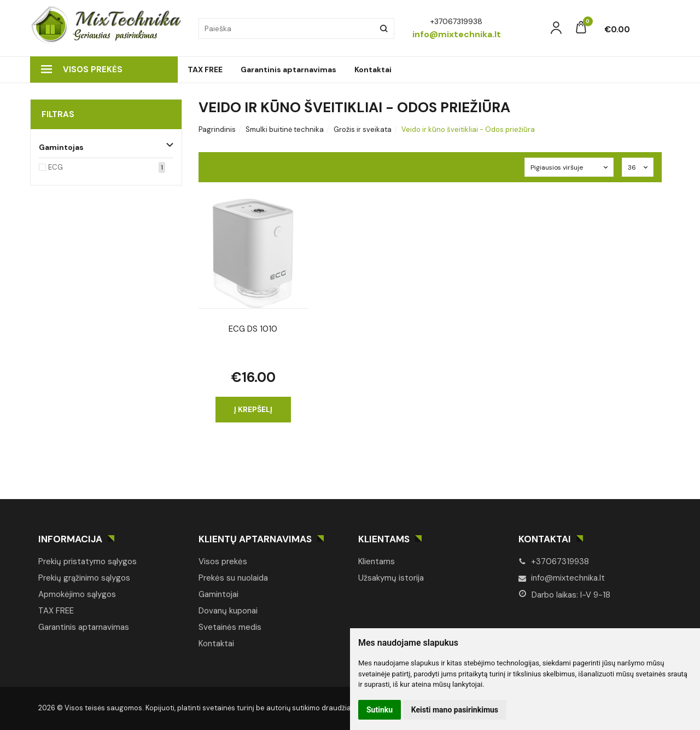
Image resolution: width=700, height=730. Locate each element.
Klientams (384, 539)
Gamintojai (218, 594)
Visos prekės (82, 69)
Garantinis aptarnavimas (288, 69)
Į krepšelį (253, 409)
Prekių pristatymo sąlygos (87, 561)
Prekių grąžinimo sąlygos (84, 578)
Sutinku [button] (380, 710)
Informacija (70, 539)
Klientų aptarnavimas (255, 539)
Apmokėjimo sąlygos (77, 594)
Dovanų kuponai (228, 611)
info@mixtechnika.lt (562, 578)
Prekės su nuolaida (233, 578)
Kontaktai (373, 69)
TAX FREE (205, 69)
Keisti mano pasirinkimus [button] (455, 710)
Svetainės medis (230, 627)
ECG (56, 167)
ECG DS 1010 (253, 329)
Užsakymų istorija (391, 578)
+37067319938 (554, 561)
